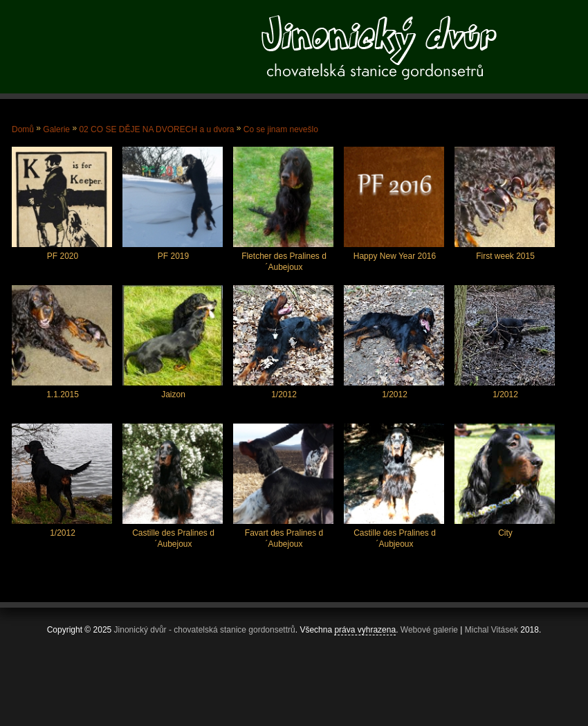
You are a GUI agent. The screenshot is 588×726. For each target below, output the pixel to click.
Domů (23, 129)
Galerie (56, 129)
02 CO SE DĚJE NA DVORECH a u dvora (156, 129)
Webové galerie (429, 630)
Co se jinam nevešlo (281, 129)
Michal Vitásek (491, 630)
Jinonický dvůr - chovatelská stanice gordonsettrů (205, 630)
